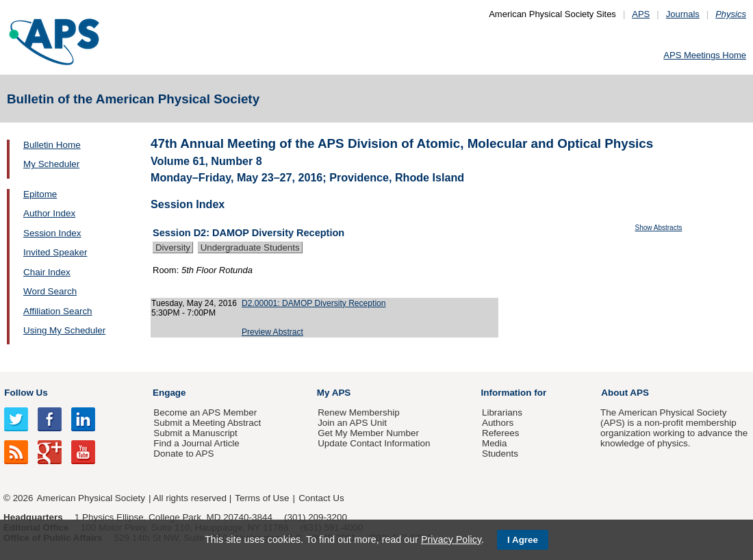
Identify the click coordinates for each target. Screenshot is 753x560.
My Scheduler (51, 164)
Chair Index (47, 272)
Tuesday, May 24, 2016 (194, 303)
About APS (625, 393)
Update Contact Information (374, 443)
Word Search (50, 291)
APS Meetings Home (705, 55)
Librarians (502, 412)
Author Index (49, 213)
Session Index (52, 233)
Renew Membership (359, 412)
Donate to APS (183, 454)
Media (495, 443)
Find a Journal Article (196, 443)
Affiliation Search (58, 311)
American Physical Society (91, 498)
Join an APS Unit (352, 423)
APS (641, 14)
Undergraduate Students (250, 247)
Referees (501, 433)
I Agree (523, 540)
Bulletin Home (52, 145)
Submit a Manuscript (195, 433)
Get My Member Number (368, 433)
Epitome (40, 194)
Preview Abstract (272, 332)
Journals (683, 14)
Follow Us (26, 393)
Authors (498, 423)
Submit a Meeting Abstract (207, 423)
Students (500, 454)
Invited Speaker (55, 252)
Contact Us (321, 498)
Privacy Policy (451, 539)
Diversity (173, 247)
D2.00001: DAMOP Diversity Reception (314, 303)
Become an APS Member (205, 412)
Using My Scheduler (64, 330)
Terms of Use (262, 498)
